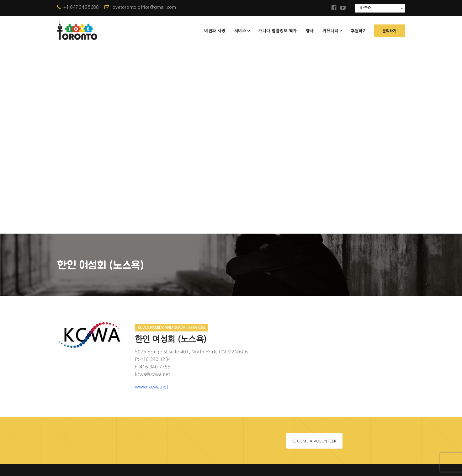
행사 (310, 31)
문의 (181, 418)
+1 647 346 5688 (78, 7)
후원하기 (358, 31)
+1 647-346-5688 (93, 379)
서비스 (240, 31)
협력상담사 (187, 407)
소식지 (183, 375)
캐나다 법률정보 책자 (278, 31)
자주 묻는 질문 (191, 386)
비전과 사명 (215, 31)
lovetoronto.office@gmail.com (140, 7)
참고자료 (185, 397)
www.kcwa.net (151, 198)
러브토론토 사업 (192, 343)
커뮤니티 (330, 31)
